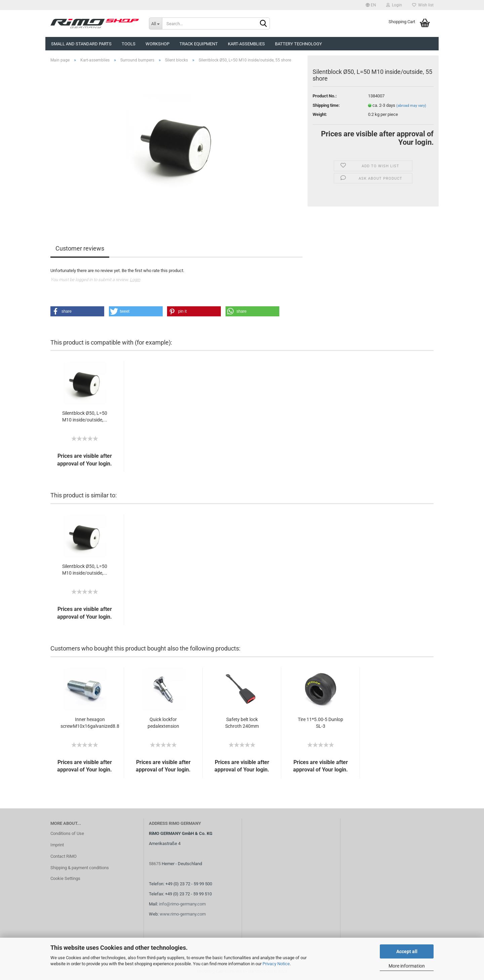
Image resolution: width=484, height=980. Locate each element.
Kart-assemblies (246, 44)
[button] (77, 311)
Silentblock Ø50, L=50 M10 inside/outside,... (85, 416)
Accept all (407, 951)
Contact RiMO (64, 856)
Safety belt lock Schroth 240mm (242, 723)
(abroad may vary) (411, 106)
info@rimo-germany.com (182, 904)
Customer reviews (80, 248)
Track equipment (199, 44)
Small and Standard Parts (81, 44)
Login (394, 5)
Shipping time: (326, 105)
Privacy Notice (276, 964)
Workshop (157, 44)
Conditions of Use (67, 833)
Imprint (57, 845)
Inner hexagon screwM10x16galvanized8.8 (90, 723)
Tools (129, 44)
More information (407, 966)
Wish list (423, 5)
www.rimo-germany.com (183, 914)
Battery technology (298, 44)
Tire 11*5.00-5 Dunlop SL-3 (320, 723)
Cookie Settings (65, 878)
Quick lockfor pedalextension (163, 723)
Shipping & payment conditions (80, 868)
